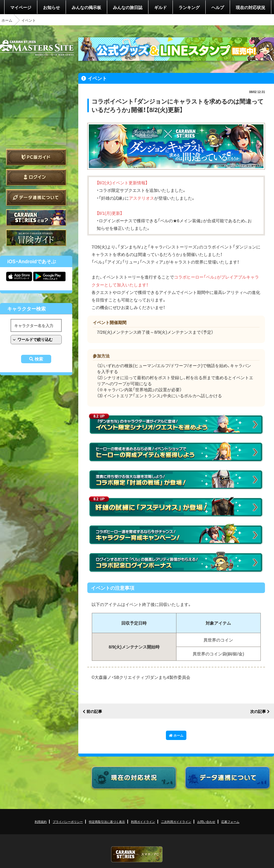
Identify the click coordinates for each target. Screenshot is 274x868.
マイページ (21, 7)
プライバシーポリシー (68, 821)
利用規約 (41, 821)
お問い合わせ (206, 821)
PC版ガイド (36, 157)
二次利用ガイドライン (176, 821)
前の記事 (94, 712)
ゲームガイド (36, 238)
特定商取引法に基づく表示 (107, 821)
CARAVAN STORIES (137, 854)
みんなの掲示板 (86, 7)
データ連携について (36, 197)
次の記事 (258, 712)
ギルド (160, 7)
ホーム (7, 20)
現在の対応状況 (251, 7)
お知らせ (51, 7)
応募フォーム (230, 821)
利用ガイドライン (143, 821)
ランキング (189, 7)
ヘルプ (218, 7)
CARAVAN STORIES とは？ (36, 218)
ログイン (36, 177)
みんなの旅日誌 (128, 7)
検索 (39, 359)
